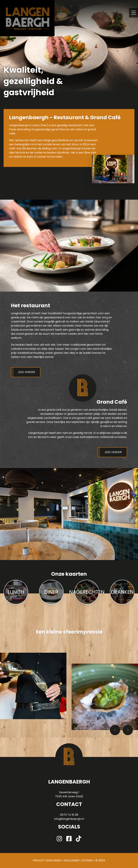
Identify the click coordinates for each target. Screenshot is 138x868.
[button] (128, 730)
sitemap (87, 860)
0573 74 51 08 (69, 815)
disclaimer (72, 860)
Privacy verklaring (47, 860)
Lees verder (26, 372)
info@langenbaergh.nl (69, 819)
